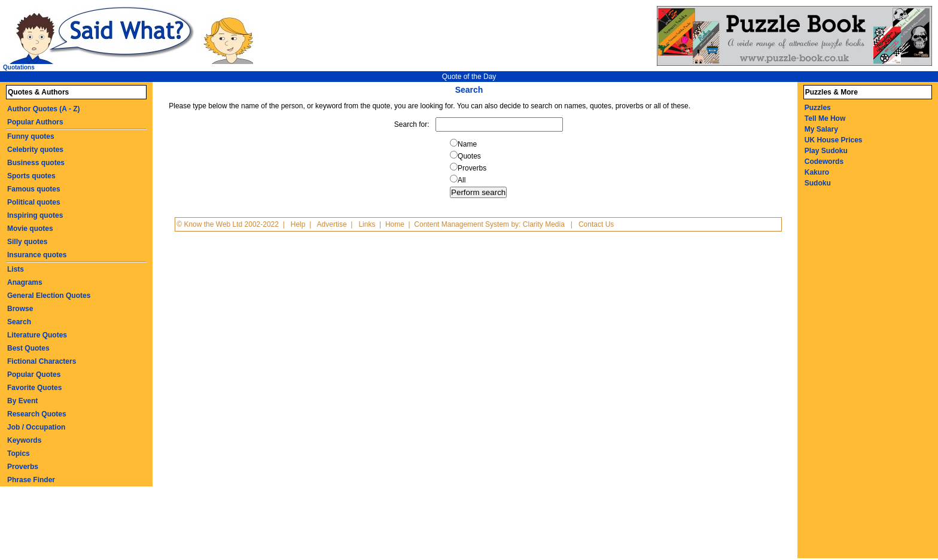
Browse (20, 309)
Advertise (332, 224)
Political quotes (34, 202)
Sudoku (818, 183)
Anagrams (25, 282)
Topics (19, 454)
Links (367, 224)
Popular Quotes (34, 375)
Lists (16, 269)
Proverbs (23, 467)
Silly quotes (27, 242)
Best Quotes (28, 348)
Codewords (824, 162)
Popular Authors (35, 122)
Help (298, 224)
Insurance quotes (37, 255)
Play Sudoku (826, 151)
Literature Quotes (37, 335)
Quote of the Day (469, 77)
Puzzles (818, 108)
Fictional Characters (42, 361)
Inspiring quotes (35, 215)
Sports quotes (31, 176)
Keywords (24, 440)
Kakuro (817, 172)
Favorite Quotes (34, 388)
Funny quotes (31, 136)
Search (19, 322)
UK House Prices (834, 140)
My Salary (821, 129)
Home (395, 224)
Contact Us (596, 224)
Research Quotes (37, 414)
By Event (22, 401)
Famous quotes (34, 189)
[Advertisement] (851, 379)
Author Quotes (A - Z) (44, 109)
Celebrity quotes (35, 150)
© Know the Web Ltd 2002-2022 (228, 224)
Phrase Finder (31, 480)
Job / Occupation (36, 427)
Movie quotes (30, 229)
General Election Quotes (49, 296)
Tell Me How (825, 118)
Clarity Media (544, 224)
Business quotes (36, 163)
